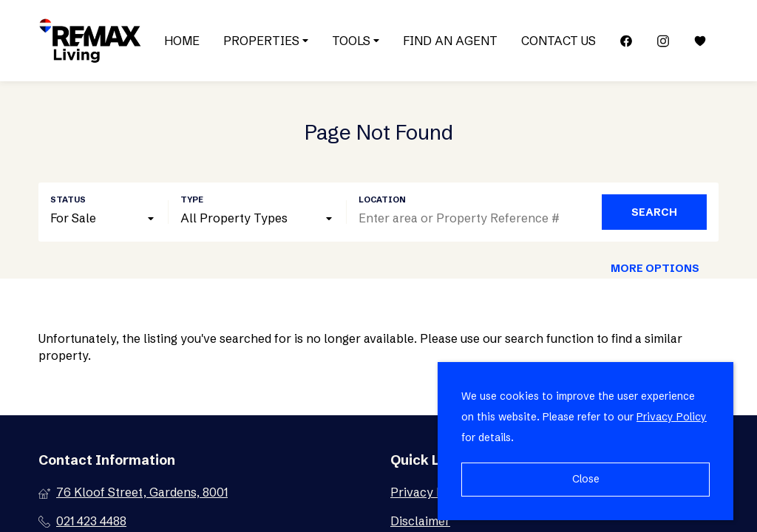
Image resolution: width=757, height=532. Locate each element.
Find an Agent (450, 41)
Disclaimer (420, 521)
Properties (266, 41)
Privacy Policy (672, 417)
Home (182, 41)
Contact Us (559, 41)
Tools (356, 41)
